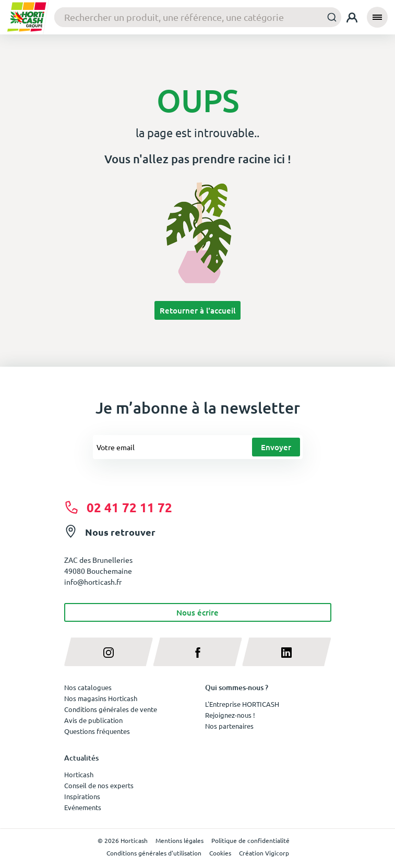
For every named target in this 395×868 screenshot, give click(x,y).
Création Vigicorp (264, 853)
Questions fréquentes (97, 731)
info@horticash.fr (93, 582)
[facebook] (198, 652)
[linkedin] (287, 652)
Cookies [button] (220, 853)
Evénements (83, 807)
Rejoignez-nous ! (230, 715)
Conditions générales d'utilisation (154, 853)
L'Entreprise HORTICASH (242, 704)
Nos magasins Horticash (101, 698)
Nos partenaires (229, 726)
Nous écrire (198, 612)
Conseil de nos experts (99, 785)
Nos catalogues (88, 687)
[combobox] (198, 17)
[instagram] (109, 652)
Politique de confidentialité (250, 840)
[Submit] (329, 17)
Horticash (79, 774)
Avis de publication (93, 720)
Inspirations (82, 796)
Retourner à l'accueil (198, 310)
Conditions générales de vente (111, 709)
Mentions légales (179, 840)
